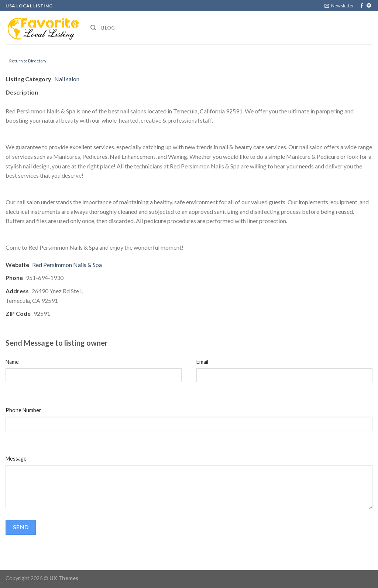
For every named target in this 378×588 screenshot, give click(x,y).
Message (16, 459)
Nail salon (67, 79)
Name (12, 362)
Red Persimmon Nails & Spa (67, 265)
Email (202, 362)
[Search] (93, 28)
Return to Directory (28, 61)
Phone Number (23, 410)
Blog (108, 28)
